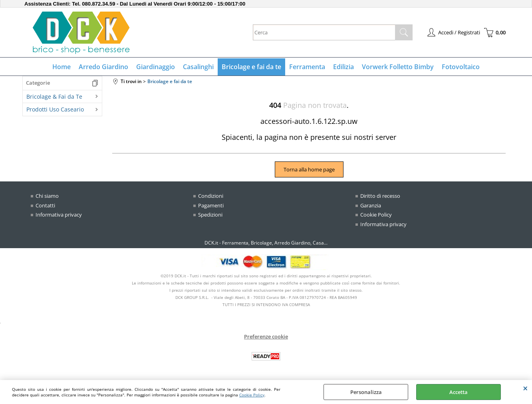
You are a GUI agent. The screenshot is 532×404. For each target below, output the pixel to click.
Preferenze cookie (266, 336)
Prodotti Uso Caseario (55, 109)
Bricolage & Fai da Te (54, 97)
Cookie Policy (252, 395)
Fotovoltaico (461, 67)
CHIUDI (525, 388)
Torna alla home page (309, 169)
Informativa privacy (59, 215)
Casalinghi (198, 67)
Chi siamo (47, 196)
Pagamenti (211, 205)
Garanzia (371, 205)
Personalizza (366, 392)
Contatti (45, 205)
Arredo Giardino (103, 67)
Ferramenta (307, 67)
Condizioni (211, 196)
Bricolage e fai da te (251, 67)
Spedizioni (210, 215)
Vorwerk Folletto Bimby (398, 67)
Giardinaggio (156, 67)
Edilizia (343, 67)
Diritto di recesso (380, 196)
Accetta (459, 392)
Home (62, 67)
